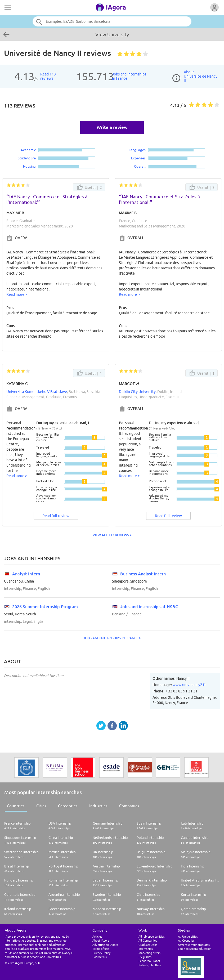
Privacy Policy (101, 953)
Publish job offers (150, 965)
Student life (27, 158)
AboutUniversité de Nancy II (201, 76)
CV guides (145, 957)
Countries (16, 806)
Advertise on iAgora (105, 945)
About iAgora (101, 940)
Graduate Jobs (148, 945)
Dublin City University (137, 392)
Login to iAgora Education (195, 949)
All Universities (188, 936)
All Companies (148, 940)
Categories (68, 806)
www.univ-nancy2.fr (189, 685)
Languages (137, 150)
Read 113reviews (48, 76)
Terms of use (101, 949)
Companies (129, 806)
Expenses (138, 158)
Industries (98, 806)
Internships (146, 949)
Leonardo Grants (149, 961)
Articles (97, 936)
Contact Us (100, 957)
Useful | (89, 187)
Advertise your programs (194, 945)
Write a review (112, 127)
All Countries (186, 940)
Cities (41, 806)
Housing (29, 166)
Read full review (56, 516)
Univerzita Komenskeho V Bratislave (37, 392)
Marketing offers (149, 953)
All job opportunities (152, 936)
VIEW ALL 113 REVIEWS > (112, 535)
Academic (28, 150)
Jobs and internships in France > (112, 638)
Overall (140, 166)
